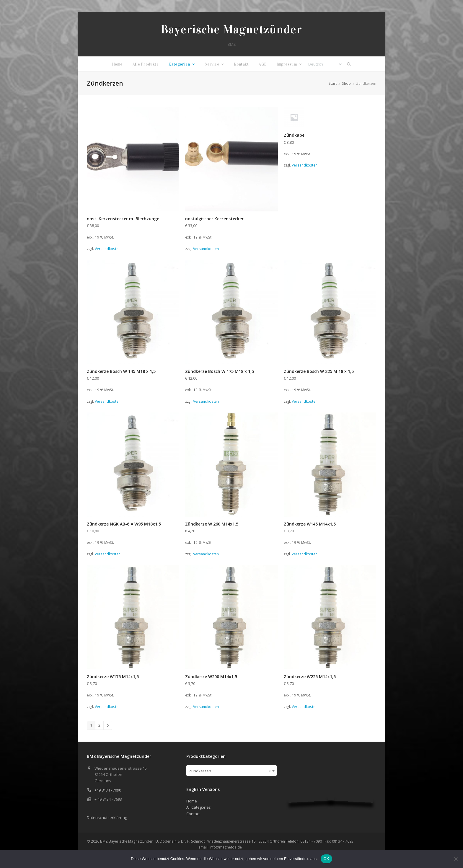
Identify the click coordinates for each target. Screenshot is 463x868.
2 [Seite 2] (99, 725)
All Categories (199, 807)
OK (326, 859)
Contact (193, 814)
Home (192, 801)
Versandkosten (108, 249)
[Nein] (456, 859)
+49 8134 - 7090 (108, 790)
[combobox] (232, 771)
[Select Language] (325, 64)
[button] (349, 64)
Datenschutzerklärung (107, 818)
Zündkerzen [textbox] (230, 771)
